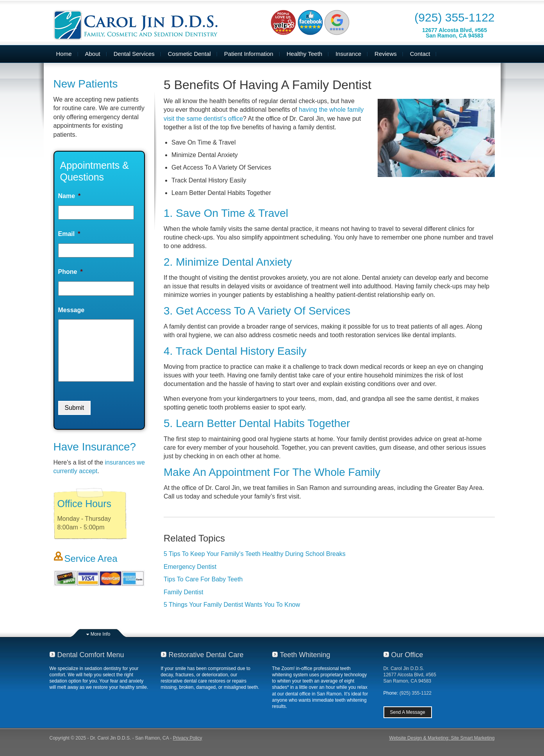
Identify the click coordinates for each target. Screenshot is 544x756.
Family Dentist (183, 592)
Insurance (348, 54)
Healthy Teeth (304, 54)
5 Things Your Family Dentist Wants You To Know (232, 605)
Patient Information (249, 54)
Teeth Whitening (305, 655)
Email (69, 234)
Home (64, 54)
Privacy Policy (188, 738)
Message (71, 310)
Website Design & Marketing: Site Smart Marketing (442, 738)
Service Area (91, 559)
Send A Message (408, 712)
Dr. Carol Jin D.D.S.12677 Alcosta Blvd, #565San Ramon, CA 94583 (410, 675)
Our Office (407, 655)
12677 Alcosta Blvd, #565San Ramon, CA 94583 (455, 33)
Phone (70, 272)
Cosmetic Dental (189, 54)
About (93, 54)
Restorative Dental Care (206, 655)
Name (70, 196)
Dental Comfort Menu (91, 655)
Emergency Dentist (190, 567)
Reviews (386, 54)
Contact (420, 54)
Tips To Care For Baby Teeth (203, 579)
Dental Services (134, 54)
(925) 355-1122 (454, 17)
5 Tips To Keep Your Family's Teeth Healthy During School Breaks (255, 554)
